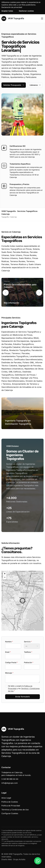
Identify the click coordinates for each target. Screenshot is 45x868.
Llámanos (35, 85)
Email (8, 652)
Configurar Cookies (10, 813)
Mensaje (9, 673)
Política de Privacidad (11, 806)
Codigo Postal (11, 662)
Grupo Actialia (19, 859)
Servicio (28, 642)
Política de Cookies (10, 802)
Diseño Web (7, 859)
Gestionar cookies (26, 11)
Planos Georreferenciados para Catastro (20, 286)
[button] (39, 293)
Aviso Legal (6, 798)
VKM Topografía (13, 19)
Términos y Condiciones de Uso (15, 810)
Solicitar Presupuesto (14, 85)
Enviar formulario (23, 697)
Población (29, 662)
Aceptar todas (7, 11)
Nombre (9, 642)
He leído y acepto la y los (24, 688)
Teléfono (28, 652)
